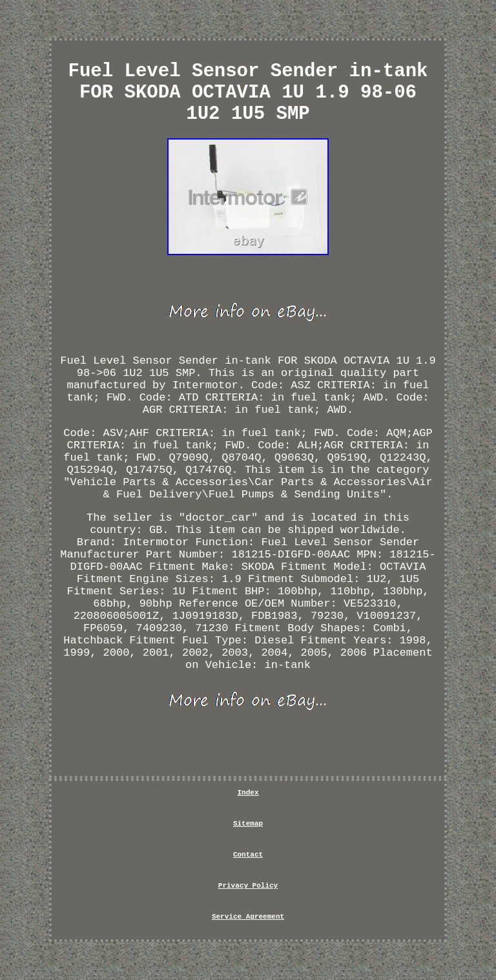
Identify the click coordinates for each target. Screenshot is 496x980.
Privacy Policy (248, 886)
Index (248, 793)
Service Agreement (248, 917)
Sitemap (248, 824)
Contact (248, 855)
